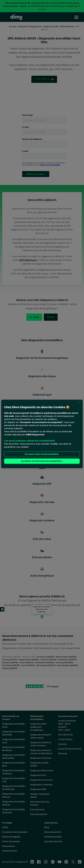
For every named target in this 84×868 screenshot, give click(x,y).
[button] (80, 402)
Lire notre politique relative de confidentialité (29, 441)
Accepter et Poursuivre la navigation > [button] (42, 461)
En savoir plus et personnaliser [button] (42, 454)
